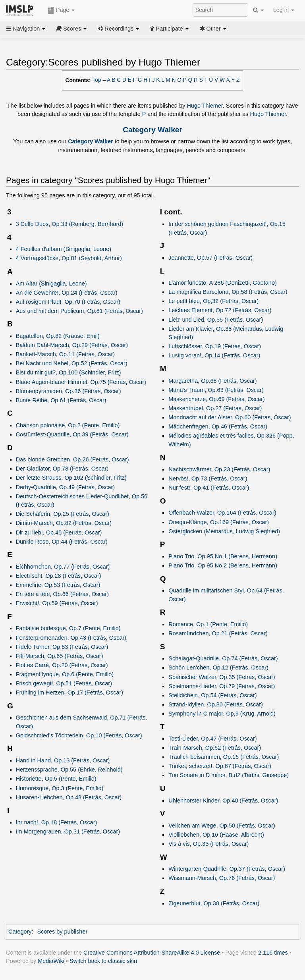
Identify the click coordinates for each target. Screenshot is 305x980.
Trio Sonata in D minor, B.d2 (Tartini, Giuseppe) (229, 775)
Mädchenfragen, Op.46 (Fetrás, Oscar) (218, 426)
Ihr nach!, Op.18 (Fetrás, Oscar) (57, 822)
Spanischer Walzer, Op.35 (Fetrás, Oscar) (222, 677)
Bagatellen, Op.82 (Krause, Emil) (58, 336)
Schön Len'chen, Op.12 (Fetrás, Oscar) (218, 667)
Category (20, 932)
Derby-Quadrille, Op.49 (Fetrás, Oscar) (66, 487)
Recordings (118, 29)
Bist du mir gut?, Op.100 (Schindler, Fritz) (69, 372)
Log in (284, 10)
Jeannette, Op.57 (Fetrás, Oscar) (210, 258)
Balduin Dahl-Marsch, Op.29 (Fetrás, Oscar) (72, 345)
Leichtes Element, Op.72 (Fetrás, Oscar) (220, 310)
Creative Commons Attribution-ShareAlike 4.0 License (152, 953)
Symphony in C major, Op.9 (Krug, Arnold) (222, 714)
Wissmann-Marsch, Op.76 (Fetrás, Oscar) (222, 878)
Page (61, 10)
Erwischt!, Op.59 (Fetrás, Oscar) (57, 603)
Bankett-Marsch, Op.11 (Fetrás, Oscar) (66, 354)
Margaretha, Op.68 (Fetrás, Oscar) (212, 381)
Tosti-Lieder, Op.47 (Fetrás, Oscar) (212, 739)
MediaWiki (51, 961)
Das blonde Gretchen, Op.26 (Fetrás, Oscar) (72, 459)
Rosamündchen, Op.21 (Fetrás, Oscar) (218, 633)
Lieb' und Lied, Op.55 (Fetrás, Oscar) (216, 320)
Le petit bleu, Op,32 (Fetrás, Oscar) (213, 301)
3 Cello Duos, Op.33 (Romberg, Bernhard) (69, 224)
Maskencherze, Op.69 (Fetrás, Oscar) (216, 399)
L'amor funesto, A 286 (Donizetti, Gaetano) (222, 283)
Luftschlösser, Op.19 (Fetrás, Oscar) (215, 346)
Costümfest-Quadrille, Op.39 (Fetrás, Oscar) (72, 434)
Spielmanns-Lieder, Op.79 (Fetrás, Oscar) (222, 686)
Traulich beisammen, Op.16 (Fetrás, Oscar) (224, 757)
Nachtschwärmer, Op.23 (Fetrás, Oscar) (219, 469)
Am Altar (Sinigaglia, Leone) (51, 284)
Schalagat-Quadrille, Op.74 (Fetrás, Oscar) (223, 658)
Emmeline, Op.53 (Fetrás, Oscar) (58, 585)
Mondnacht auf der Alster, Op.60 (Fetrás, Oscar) (230, 417)
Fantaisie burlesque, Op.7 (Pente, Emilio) (68, 628)
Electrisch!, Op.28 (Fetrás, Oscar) (59, 576)
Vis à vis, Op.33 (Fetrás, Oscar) (208, 844)
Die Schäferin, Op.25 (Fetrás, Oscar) (63, 514)
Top (97, 80)
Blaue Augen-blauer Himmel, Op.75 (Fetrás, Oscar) (81, 382)
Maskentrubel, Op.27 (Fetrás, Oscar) (215, 408)
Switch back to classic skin (103, 961)
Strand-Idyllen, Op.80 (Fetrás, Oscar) (216, 704)
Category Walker (152, 130)
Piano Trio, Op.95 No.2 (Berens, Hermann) (223, 565)
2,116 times (273, 953)
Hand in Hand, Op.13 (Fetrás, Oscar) (63, 760)
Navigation (26, 29)
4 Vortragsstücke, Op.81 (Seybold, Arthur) (69, 258)
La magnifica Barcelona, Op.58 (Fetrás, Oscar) (228, 292)
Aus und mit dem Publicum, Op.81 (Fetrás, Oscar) (79, 311)
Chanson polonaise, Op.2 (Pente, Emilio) (68, 425)
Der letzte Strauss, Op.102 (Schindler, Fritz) (71, 478)
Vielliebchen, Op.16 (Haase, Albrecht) (216, 835)
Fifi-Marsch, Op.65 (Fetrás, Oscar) (60, 656)
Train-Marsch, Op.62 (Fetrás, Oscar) (215, 748)
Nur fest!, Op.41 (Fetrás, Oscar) (209, 488)
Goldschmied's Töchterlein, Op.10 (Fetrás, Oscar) (79, 735)
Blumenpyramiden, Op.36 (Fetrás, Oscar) (69, 391)
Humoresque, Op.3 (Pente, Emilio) (60, 788)
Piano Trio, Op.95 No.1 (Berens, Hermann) (223, 556)
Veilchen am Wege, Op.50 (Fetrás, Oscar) (222, 826)
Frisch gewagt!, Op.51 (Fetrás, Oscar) (64, 683)
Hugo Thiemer (205, 106)
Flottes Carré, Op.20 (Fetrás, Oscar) (62, 665)
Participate (169, 29)
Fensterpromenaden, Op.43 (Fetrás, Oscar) (71, 638)
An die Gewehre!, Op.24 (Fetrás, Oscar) (67, 293)
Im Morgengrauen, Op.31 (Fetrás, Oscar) (68, 831)
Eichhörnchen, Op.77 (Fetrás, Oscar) (63, 567)
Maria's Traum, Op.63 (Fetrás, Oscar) (216, 390)
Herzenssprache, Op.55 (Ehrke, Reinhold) (69, 770)
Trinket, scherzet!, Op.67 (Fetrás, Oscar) (220, 766)
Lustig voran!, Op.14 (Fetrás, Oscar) (214, 355)
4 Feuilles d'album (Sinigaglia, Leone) (64, 249)
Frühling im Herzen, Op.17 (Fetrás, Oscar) (69, 693)
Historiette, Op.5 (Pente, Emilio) (56, 779)
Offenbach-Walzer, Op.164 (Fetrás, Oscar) (222, 513)
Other (213, 29)
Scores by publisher (62, 932)
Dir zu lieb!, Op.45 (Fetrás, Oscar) (59, 532)
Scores (71, 29)
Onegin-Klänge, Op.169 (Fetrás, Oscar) (219, 522)
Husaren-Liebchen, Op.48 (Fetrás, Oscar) (69, 797)
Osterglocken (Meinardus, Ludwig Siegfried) (224, 531)
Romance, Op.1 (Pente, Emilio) (208, 624)
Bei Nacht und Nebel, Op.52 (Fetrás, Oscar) (72, 363)
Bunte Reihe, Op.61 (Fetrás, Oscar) (61, 400)
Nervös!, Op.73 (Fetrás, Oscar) (208, 478)
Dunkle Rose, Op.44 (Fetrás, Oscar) (62, 542)
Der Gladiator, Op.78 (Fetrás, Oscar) (62, 469)
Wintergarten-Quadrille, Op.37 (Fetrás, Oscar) (227, 869)
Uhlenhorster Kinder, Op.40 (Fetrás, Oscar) (223, 801)
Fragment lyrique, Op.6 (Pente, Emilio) (65, 674)
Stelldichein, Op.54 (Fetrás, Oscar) (212, 695)
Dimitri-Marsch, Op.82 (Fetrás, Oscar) (64, 523)
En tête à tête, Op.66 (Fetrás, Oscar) (62, 594)
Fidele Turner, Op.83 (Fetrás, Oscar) (62, 647)
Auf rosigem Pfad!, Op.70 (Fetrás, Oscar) (68, 302)
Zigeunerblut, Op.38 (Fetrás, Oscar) (214, 903)
